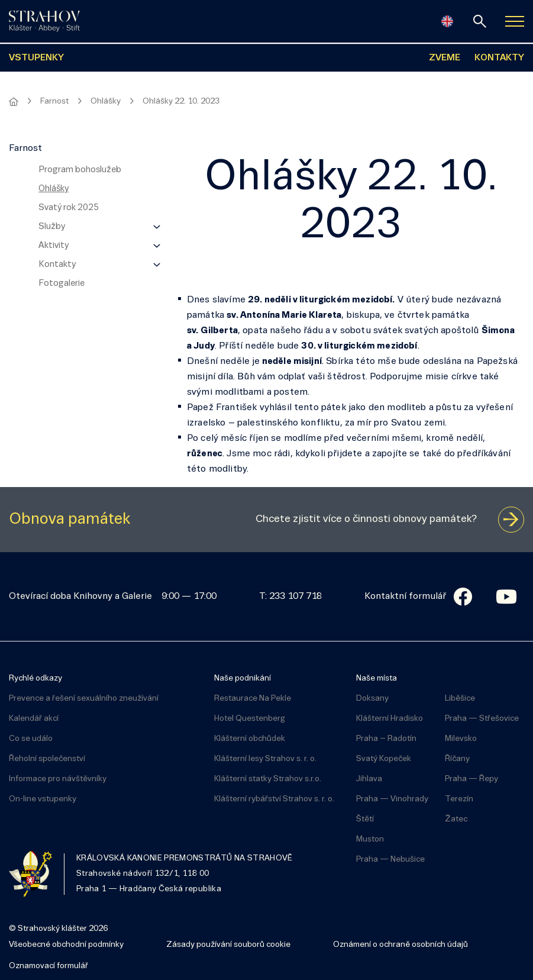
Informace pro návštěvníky (58, 779)
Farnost (54, 101)
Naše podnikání (243, 678)
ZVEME (445, 58)
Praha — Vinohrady (392, 799)
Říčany (457, 759)
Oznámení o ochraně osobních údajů (400, 945)
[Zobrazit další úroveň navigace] (157, 227)
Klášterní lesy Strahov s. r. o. (265, 759)
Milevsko (461, 739)
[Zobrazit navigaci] (515, 21)
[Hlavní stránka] (14, 102)
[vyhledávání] (480, 21)
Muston (370, 839)
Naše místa (377, 678)
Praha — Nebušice (390, 860)
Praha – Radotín (386, 739)
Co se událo (31, 739)
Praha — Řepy (471, 779)
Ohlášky (106, 101)
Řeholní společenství (47, 759)
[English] (447, 21)
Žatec (456, 819)
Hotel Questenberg (250, 719)
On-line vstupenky (43, 799)
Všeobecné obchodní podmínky (66, 945)
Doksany (372, 699)
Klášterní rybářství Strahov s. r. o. (274, 799)
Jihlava (369, 779)
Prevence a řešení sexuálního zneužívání (84, 699)
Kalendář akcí (34, 719)
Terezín (459, 799)
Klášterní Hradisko (390, 719)
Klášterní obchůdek (250, 739)
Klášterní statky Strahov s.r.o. (268, 779)
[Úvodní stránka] (44, 21)
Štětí (365, 819)
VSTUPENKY (36, 58)
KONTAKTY (499, 58)
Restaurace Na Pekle (253, 699)
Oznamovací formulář (49, 966)
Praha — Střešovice (482, 719)
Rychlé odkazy (35, 678)
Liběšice (460, 699)
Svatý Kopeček (384, 759)
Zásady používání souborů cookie (228, 945)
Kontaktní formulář (405, 597)
